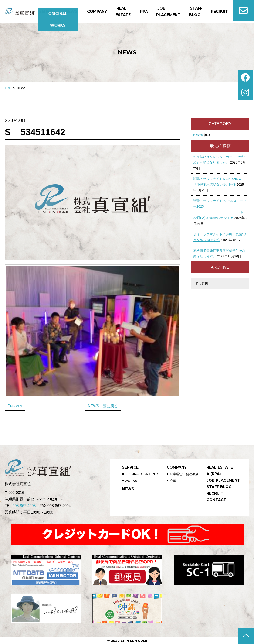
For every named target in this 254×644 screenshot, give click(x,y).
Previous (15, 406)
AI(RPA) (212, 474)
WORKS (131, 479)
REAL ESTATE (218, 467)
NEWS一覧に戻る (103, 406)
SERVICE (130, 467)
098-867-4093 (24, 506)
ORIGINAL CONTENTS (142, 473)
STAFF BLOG (217, 487)
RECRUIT (213, 493)
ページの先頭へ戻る (246, 636)
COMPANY (176, 467)
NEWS (198, 135)
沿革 (172, 479)
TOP (8, 88)
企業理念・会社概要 (184, 473)
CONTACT (215, 500)
